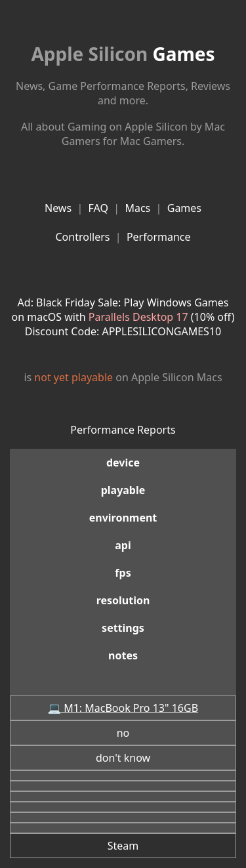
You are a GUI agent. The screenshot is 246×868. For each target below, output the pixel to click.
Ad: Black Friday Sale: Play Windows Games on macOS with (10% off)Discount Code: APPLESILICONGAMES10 (123, 317)
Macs (137, 208)
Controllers (82, 237)
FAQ (98, 208)
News (58, 208)
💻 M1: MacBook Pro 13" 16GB (123, 708)
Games (123, 54)
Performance (159, 237)
